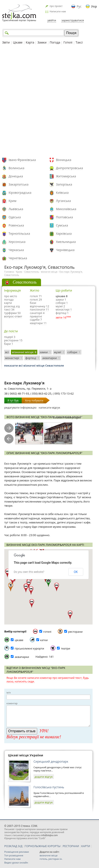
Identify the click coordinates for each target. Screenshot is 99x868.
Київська (62, 193)
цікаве (19, 640)
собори (74, 352)
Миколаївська (66, 209)
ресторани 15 (13, 340)
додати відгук (44, 777)
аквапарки (51, 358)
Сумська (62, 225)
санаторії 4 (37, 313)
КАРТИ (86, 846)
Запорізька (64, 184)
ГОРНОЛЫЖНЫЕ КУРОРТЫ (43, 846)
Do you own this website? (29, 572)
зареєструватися (73, 20)
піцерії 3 (10, 337)
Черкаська (16, 250)
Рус (79, 6)
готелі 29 (36, 300)
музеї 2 (60, 306)
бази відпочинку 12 (40, 304)
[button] (48, 582)
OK (76, 572)
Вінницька (64, 160)
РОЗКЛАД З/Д (13, 846)
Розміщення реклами (17, 852)
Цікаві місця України (26, 755)
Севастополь (32, 272)
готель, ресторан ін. (51, 859)
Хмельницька (66, 242)
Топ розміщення (14, 855)
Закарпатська (19, 184)
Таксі (79, 42)
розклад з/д (12, 306)
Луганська (64, 201)
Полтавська (65, 217)
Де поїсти (11, 331)
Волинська (16, 168)
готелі (47, 632)
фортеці (32, 358)
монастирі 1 (64, 309)
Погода (55, 42)
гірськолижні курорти (29, 648)
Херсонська (17, 242)
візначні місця (49, 272)
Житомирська (66, 176)
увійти (52, 20)
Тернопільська (19, 233)
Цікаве (18, 42)
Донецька (16, 176)
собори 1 (62, 303)
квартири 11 (38, 323)
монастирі (14, 358)
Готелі (68, 42)
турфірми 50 (12, 313)
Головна (9, 272)
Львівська (16, 209)
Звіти (6, 42)
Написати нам (58, 11)
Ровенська (16, 225)
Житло (35, 290)
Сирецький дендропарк (51, 761)
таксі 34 (9, 309)
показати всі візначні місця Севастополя (34, 365)
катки (44, 640)
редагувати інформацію (20, 407)
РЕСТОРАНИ (71, 846)
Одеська (15, 217)
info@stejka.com (49, 835)
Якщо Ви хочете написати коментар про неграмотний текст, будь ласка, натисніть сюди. (48, 680)
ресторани (75, 632)
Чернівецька (65, 250)
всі (7, 352)
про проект (56, 6)
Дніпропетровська (70, 168)
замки (45, 352)
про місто (11, 296)
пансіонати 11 (39, 309)
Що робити (64, 290)
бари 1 (9, 344)
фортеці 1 (62, 313)
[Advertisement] (49, 102)
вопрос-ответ (13, 316)
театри (66, 648)
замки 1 (61, 300)
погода (9, 300)
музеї (59, 352)
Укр (94, 6)
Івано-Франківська (22, 160)
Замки (42, 42)
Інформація (12, 290)
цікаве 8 (62, 296)
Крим (12, 201)
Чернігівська (18, 258)
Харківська (64, 233)
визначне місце (49, 855)
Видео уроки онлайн (16, 863)
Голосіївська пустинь (49, 787)
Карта (30, 42)
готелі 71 (36, 296)
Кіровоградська (20, 193)
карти (8, 303)
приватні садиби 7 (36, 318)
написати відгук (49, 407)
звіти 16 (61, 317)
